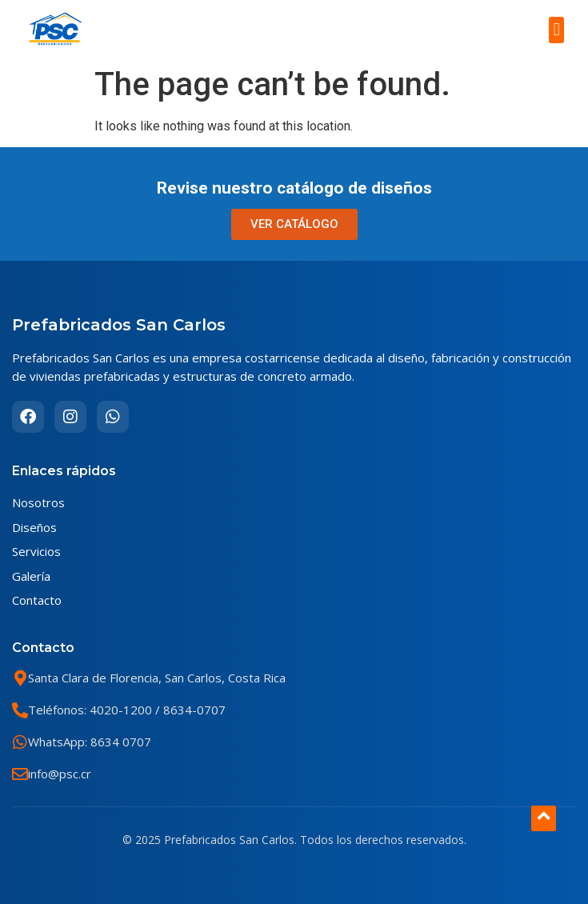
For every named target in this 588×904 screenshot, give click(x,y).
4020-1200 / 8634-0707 (156, 710)
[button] (556, 30)
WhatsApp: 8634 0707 (90, 742)
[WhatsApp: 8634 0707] (20, 742)
